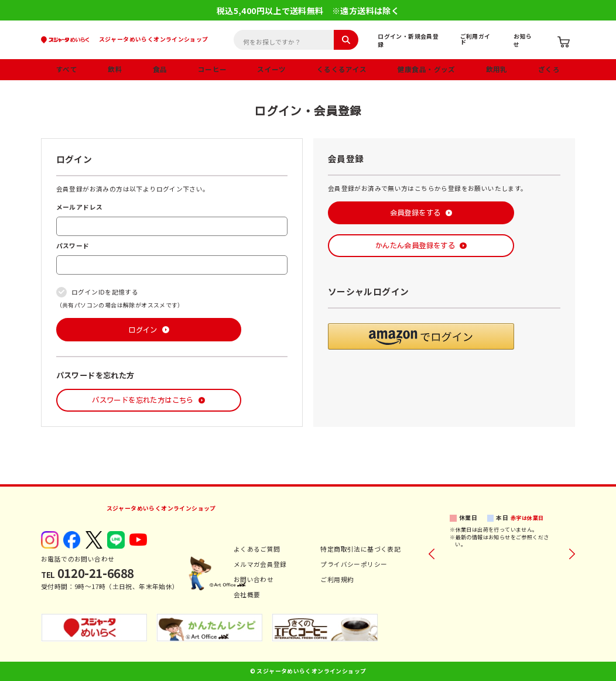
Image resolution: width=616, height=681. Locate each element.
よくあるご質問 (257, 549)
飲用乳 (497, 69)
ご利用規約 (337, 579)
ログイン (143, 330)
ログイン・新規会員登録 (408, 40)
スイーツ (272, 69)
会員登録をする (415, 213)
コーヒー (213, 69)
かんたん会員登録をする (415, 245)
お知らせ (523, 40)
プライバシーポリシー (354, 564)
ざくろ (549, 69)
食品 (160, 69)
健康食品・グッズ (427, 69)
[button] (421, 336)
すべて (67, 69)
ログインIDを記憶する (105, 292)
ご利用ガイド (475, 39)
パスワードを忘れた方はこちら (143, 400)
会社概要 (247, 595)
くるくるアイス (342, 69)
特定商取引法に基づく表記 (360, 549)
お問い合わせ (254, 579)
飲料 (115, 69)
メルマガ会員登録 (260, 564)
